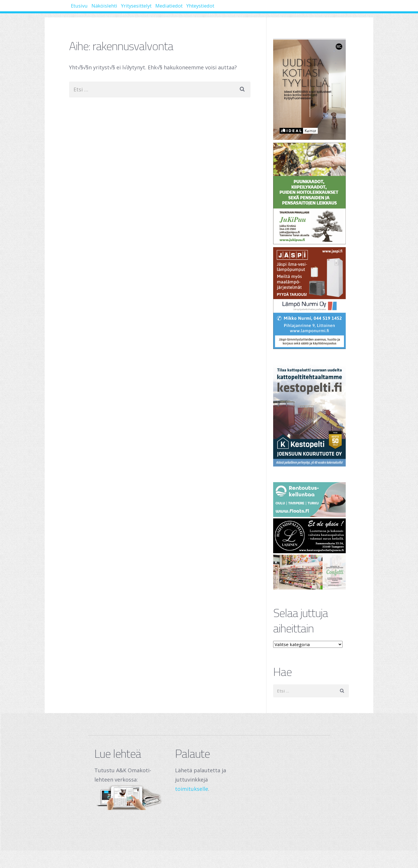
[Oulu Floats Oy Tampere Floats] (311, 500)
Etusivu (84, 9)
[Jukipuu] (311, 194)
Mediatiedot (207, 9)
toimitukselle (192, 789)
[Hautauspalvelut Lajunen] (311, 536)
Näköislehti (119, 9)
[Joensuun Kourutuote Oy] (311, 416)
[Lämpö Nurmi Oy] (311, 298)
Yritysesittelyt (163, 9)
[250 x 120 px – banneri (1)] (311, 572)
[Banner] (311, 89)
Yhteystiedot (250, 9)
